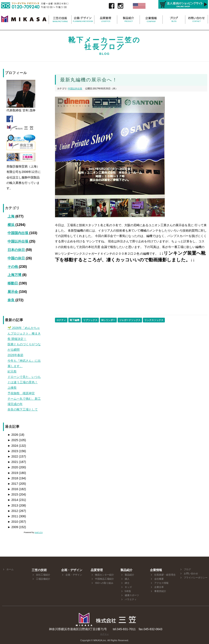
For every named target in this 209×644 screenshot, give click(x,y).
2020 (13, 467)
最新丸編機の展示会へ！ (89, 80)
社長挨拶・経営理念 (165, 575)
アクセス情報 (161, 583)
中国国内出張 (18, 233)
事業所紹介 (160, 591)
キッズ (128, 587)
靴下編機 (75, 320)
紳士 (127, 583)
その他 (13, 267)
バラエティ (131, 599)
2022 (13, 456)
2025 (13, 440)
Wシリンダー (108, 320)
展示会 (13, 292)
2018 (13, 478)
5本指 (128, 591)
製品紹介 (129, 575)
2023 (13, 451)
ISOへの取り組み (104, 583)
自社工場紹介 (43, 575)
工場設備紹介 (43, 579)
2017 (13, 484)
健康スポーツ (132, 595)
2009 (13, 527)
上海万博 (15, 275)
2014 (13, 500)
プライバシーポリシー (196, 578)
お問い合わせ (191, 573)
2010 (13, 522)
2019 (13, 473)
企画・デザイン (74, 575)
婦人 (127, 579)
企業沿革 (159, 587)
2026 (13, 435)
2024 (13, 446)
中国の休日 (17, 258)
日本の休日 (17, 250)
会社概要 (159, 579)
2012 (13, 511)
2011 (13, 516)
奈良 (11, 300)
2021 (13, 462)
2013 (13, 505)
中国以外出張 (18, 241)
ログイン (104, 634)
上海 (11, 216)
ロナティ (61, 320)
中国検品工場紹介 (104, 579)
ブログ (187, 569)
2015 (13, 494)
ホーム (10, 569)
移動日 (13, 283)
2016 (13, 489)
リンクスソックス (154, 320)
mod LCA (39, 532)
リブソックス (90, 320)
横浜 (11, 225)
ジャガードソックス (130, 320)
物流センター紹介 (104, 575)
